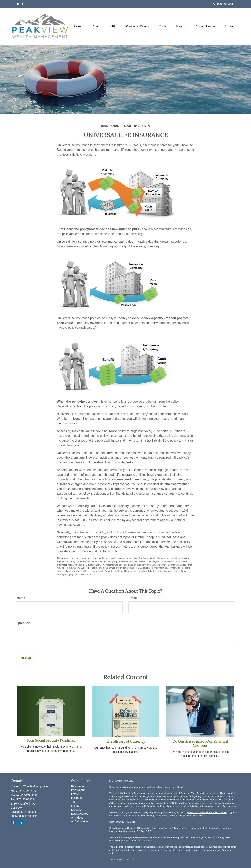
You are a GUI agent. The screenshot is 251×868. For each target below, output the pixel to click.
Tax (73, 802)
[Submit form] (27, 659)
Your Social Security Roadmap (51, 740)
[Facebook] (23, 4)
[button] (96, 27)
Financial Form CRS (123, 781)
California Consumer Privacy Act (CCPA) (208, 812)
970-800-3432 (224, 4)
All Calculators (80, 821)
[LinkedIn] (18, 4)
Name (21, 598)
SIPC (149, 831)
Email (133, 598)
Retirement (78, 786)
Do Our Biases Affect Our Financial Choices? (200, 744)
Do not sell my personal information (186, 816)
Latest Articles (80, 814)
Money (75, 806)
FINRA (140, 831)
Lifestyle (76, 810)
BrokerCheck (177, 787)
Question (23, 623)
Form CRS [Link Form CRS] (129, 860)
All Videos (77, 818)
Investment (78, 790)
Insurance (77, 798)
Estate (75, 794)
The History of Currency (126, 742)
